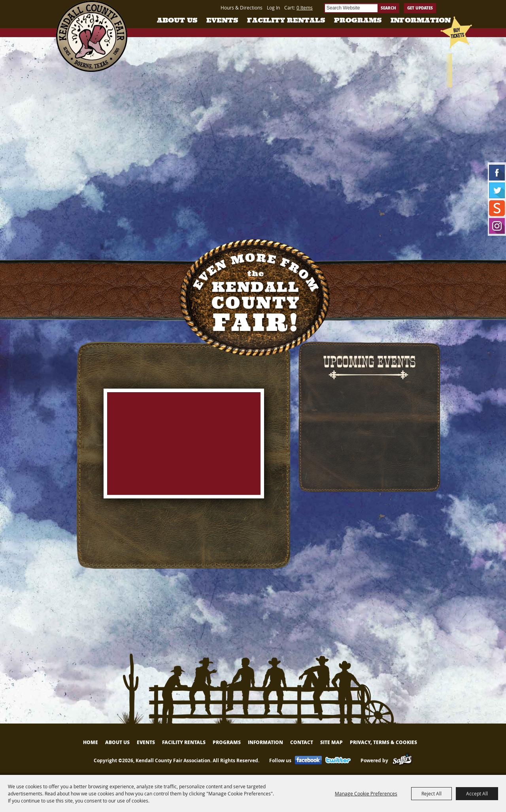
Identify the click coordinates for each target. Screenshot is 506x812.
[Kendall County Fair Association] (92, 36)
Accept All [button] (477, 793)
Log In (273, 8)
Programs (358, 20)
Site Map (331, 742)
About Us (177, 20)
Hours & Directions (242, 8)
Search (388, 8)
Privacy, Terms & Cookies (383, 742)
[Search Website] (351, 8)
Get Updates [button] (420, 8)
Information (421, 20)
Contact (302, 742)
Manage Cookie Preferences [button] (366, 793)
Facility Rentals (286, 20)
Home (91, 742)
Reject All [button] (431, 793)
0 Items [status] (305, 8)
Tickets (462, 67)
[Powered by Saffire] (402, 760)
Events (222, 20)
